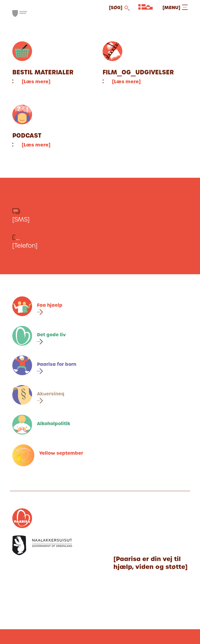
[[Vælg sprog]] (142, 8)
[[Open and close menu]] (175, 8)
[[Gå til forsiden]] (20, 14)
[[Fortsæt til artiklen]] (55, 63)
